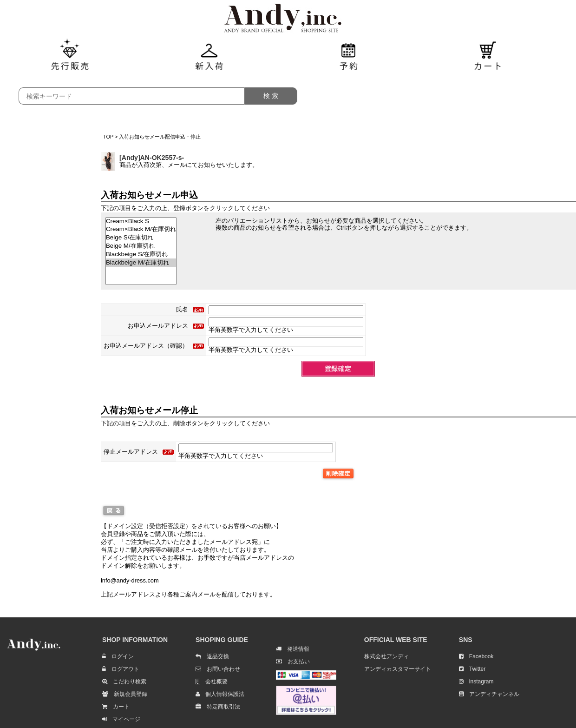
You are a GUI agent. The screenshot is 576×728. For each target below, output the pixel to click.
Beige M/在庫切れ (141, 246)
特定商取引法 (218, 707)
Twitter (472, 669)
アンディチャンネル (489, 694)
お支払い (293, 662)
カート (116, 707)
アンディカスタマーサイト (398, 669)
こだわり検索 (124, 682)
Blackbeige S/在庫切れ (141, 254)
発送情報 (293, 649)
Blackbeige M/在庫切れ (141, 263)
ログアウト (121, 669)
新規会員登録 (125, 694)
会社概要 (212, 682)
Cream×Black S (141, 221)
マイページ (121, 719)
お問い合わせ (218, 669)
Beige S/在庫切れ (141, 238)
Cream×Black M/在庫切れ (141, 229)
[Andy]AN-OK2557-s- (152, 158)
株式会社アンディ (386, 656)
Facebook (476, 656)
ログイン (118, 656)
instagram (476, 682)
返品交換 (212, 656)
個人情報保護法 (220, 694)
